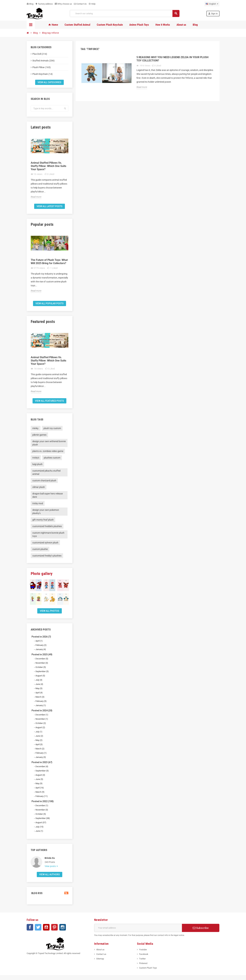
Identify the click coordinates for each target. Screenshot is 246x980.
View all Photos (50, 611)
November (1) (42, 719)
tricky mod (38, 503)
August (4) (40, 775)
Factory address (44, 4)
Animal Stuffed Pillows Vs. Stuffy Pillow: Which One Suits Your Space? (48, 166)
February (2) (41, 645)
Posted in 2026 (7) (41, 637)
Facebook (30, 927)
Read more (36, 197)
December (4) (42, 766)
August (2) (40, 727)
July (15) (39, 827)
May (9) (39, 783)
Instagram (63, 927)
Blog (30, 4)
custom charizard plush (44, 481)
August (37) (41, 822)
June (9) (39, 779)
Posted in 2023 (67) (42, 762)
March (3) (40, 697)
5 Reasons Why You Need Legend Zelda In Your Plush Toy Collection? (172, 59)
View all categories (49, 82)
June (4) (39, 684)
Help (92, 4)
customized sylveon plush (45, 543)
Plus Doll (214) (40, 54)
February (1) (41, 753)
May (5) (39, 688)
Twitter (38, 927)
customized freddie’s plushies (47, 526)
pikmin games (39, 435)
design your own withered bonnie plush (49, 443)
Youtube (143, 950)
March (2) (40, 749)
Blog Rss (50, 893)
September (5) (42, 671)
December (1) (42, 715)
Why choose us (63, 4)
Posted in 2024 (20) (42, 710)
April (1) (39, 641)
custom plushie (40, 549)
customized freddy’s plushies (47, 556)
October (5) (41, 667)
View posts (50, 866)
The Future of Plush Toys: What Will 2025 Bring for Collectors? (49, 262)
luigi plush (37, 464)
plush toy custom (52, 428)
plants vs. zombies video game (48, 451)
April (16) (40, 788)
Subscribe (201, 928)
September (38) (43, 818)
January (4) (41, 649)
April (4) (39, 693)
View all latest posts (50, 206)
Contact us (101, 954)
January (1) (41, 705)
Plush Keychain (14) (42, 74)
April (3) (39, 744)
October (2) (41, 723)
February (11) (42, 796)
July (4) (39, 680)
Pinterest (54, 927)
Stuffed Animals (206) (43, 61)
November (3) (42, 663)
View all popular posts (50, 303)
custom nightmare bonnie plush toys (48, 534)
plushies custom (52, 458)
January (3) (41, 757)
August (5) (40, 676)
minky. (36, 428)
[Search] (125, 13)
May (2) (39, 740)
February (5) (41, 701)
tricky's (36, 458)
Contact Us (80, 4)
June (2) (39, 736)
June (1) (39, 831)
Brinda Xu (50, 858)
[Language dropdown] (212, 4)
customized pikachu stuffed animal (46, 472)
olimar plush (39, 487)
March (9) (40, 792)
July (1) (39, 732)
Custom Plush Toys (148, 968)
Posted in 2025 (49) (42, 654)
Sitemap (100, 959)
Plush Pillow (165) (42, 67)
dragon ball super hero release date (48, 495)
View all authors (50, 874)
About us (100, 950)
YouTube (46, 927)
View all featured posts (49, 401)
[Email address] (138, 928)
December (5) (42, 659)
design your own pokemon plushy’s (46, 512)
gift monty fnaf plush (43, 520)
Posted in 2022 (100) (43, 801)
